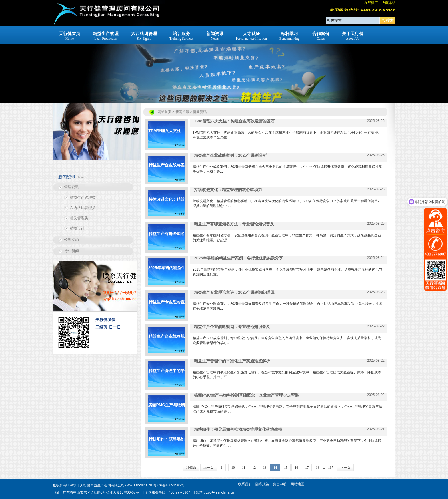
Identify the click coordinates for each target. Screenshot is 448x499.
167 (331, 468)
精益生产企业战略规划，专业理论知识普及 (167, 344)
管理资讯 (71, 187)
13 (265, 468)
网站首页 (165, 112)
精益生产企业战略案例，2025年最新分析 (166, 172)
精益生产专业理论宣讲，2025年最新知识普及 (166, 309)
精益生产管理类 (83, 197)
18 (317, 468)
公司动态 (71, 239)
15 (286, 468)
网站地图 (297, 484)
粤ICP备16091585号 (169, 485)
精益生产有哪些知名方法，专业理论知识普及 (167, 241)
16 (296, 468)
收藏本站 (389, 3)
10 (233, 468)
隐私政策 (262, 484)
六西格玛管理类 (83, 208)
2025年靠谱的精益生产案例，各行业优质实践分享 (166, 275)
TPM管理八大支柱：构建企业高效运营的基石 (167, 138)
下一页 (345, 468)
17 (307, 468)
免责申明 (280, 484)
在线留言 (371, 3)
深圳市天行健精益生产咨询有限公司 (97, 485)
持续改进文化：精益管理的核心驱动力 (167, 207)
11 (244, 468)
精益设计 (77, 228)
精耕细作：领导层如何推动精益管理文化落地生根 (167, 446)
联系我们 (245, 484)
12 (254, 468)
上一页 (209, 468)
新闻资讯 (200, 112)
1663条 (191, 468)
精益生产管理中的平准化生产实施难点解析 (167, 378)
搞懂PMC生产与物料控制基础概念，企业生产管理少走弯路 (166, 412)
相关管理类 (79, 218)
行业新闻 (71, 251)
